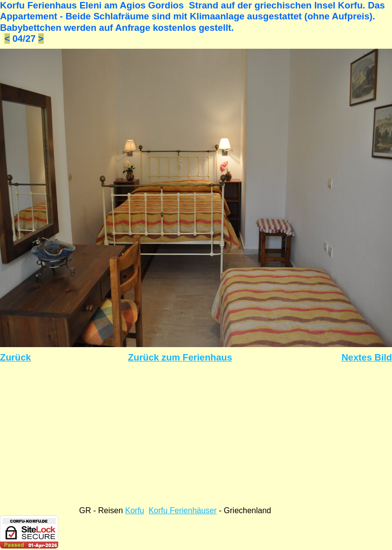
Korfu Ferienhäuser (183, 510)
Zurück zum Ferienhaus (180, 357)
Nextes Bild (367, 357)
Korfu (134, 510)
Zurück (15, 357)
